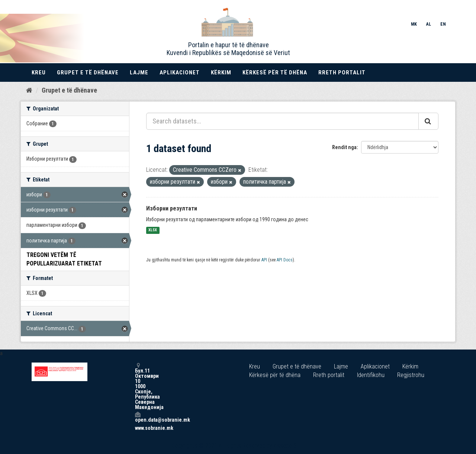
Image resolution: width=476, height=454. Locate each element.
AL (429, 24)
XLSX (153, 230)
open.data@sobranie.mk (138, 417)
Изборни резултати (172, 208)
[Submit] (428, 121)
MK (414, 24)
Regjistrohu (411, 375)
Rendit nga (344, 147)
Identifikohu (371, 375)
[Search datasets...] (282, 121)
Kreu (39, 73)
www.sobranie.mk (138, 428)
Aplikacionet (180, 73)
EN (443, 24)
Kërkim (221, 73)
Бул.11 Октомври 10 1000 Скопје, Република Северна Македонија (138, 386)
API (264, 260)
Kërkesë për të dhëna (275, 73)
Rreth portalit (342, 73)
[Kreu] (29, 90)
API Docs (285, 260)
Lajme (139, 73)
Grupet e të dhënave (88, 73)
